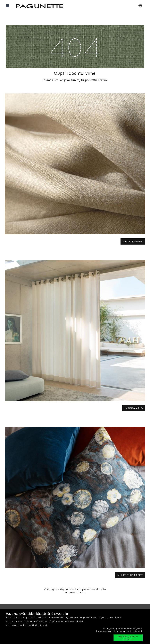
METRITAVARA (133, 241)
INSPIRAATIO (134, 408)
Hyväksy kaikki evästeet (128, 638)
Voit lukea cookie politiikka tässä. (27, 625)
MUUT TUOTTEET (130, 575)
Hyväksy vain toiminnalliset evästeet (119, 631)
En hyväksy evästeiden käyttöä (123, 628)
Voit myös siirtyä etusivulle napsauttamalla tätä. (75, 589)
